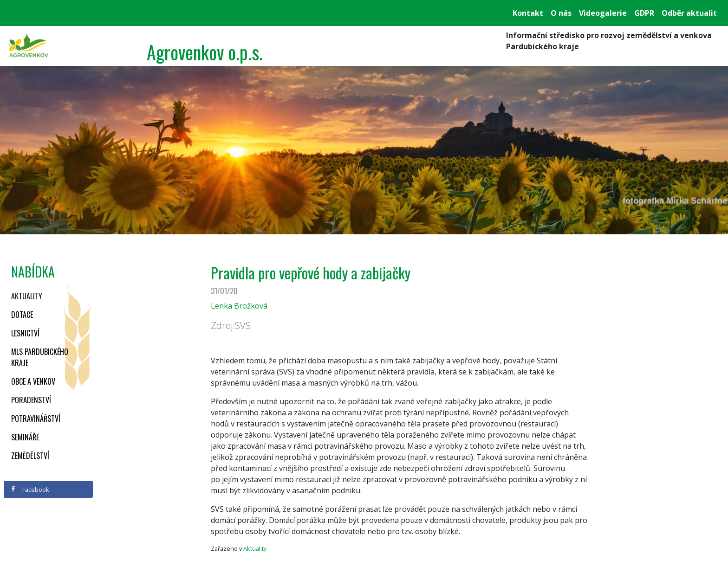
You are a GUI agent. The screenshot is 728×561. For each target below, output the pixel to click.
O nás (561, 13)
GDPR (644, 13)
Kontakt (528, 13)
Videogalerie (603, 13)
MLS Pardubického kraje (40, 357)
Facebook (30, 490)
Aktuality (27, 296)
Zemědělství (30, 456)
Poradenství (31, 400)
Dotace (22, 315)
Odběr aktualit (689, 13)
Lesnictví (25, 333)
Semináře (25, 437)
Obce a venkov (33, 381)
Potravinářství (36, 419)
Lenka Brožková (239, 306)
